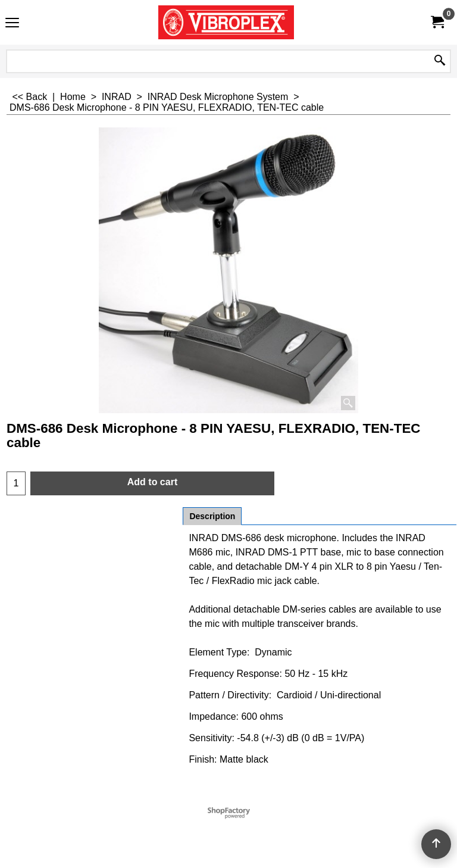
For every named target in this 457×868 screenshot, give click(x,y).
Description (212, 516)
